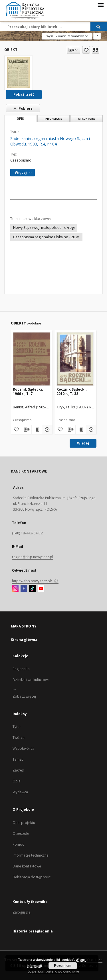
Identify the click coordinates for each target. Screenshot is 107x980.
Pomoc (18, 844)
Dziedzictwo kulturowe (31, 680)
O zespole (21, 834)
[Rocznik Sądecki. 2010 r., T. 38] (75, 359)
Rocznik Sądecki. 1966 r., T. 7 (28, 391)
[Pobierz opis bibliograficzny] (26, 430)
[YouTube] (41, 589)
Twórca (19, 738)
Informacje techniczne (31, 855)
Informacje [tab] (53, 119)
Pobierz (22, 108)
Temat (18, 759)
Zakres (18, 770)
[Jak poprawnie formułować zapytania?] (97, 36)
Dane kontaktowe (27, 866)
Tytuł (17, 727)
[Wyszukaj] (99, 27)
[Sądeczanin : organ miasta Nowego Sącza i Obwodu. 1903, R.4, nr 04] (19, 73)
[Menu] (100, 5)
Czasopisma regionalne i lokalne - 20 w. (46, 237)
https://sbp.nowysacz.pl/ (35, 581)
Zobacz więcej (24, 696)
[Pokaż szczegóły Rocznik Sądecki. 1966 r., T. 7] (47, 430)
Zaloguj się (22, 912)
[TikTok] (32, 589)
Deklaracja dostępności (32, 877)
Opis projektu (24, 823)
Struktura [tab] (87, 119)
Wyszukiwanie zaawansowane (67, 36)
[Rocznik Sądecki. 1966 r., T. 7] (32, 359)
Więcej (83, 443)
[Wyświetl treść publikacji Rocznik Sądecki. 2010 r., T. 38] (81, 430)
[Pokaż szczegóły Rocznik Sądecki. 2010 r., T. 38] (90, 430)
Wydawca (20, 792)
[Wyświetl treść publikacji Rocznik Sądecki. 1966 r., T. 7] (37, 430)
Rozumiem (63, 966)
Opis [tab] (20, 119)
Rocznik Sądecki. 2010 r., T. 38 (72, 391)
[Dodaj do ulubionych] (86, 50)
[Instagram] (15, 589)
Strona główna (24, 640)
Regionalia (21, 669)
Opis (16, 781)
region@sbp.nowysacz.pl (33, 557)
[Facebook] (24, 589)
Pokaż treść (24, 94)
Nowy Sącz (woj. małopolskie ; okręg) (44, 228)
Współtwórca (23, 748)
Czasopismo (21, 160)
